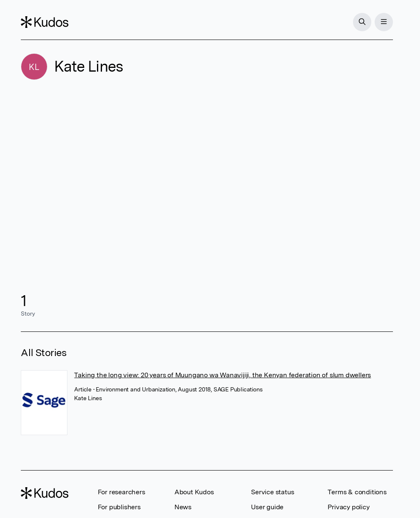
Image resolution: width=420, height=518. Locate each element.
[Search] (362, 22)
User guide (267, 507)
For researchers (122, 492)
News (183, 507)
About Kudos (194, 492)
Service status (272, 492)
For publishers (119, 507)
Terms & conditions (357, 492)
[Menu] (384, 22)
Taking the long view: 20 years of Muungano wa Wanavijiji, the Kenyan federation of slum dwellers (222, 375)
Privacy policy (348, 507)
